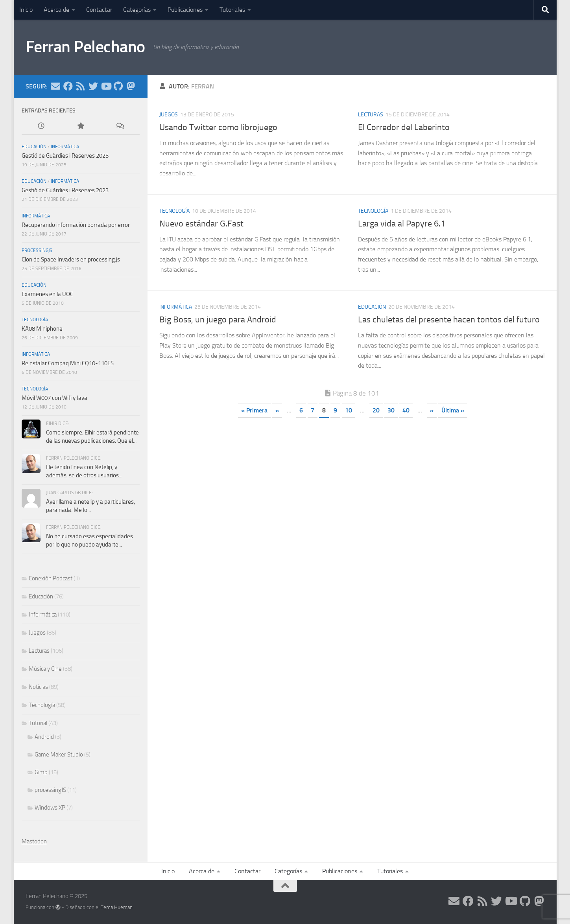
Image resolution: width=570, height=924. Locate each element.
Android (44, 737)
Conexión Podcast (51, 578)
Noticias (38, 687)
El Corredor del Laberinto (404, 127)
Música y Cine (45, 669)
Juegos (169, 115)
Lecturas (371, 115)
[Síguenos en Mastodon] (131, 86)
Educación (372, 307)
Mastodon (34, 841)
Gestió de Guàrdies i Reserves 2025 (65, 156)
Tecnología (174, 211)
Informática (176, 307)
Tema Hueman (117, 907)
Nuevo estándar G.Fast (201, 224)
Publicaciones (185, 10)
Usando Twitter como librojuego (218, 127)
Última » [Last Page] (453, 410)
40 (406, 410)
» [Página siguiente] (432, 410)
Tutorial (38, 723)
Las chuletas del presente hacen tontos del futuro (449, 320)
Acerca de (56, 10)
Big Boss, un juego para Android (218, 320)
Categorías (137, 10)
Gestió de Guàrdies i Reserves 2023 (65, 190)
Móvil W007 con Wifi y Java (54, 398)
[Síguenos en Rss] (81, 86)
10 (349, 410)
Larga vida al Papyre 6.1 (402, 224)
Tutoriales (232, 10)
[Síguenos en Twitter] (93, 86)
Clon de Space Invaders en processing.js (71, 260)
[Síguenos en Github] (118, 86)
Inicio (26, 10)
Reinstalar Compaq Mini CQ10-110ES (68, 363)
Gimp (41, 772)
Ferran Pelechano (85, 47)
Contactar (99, 10)
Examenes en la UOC (47, 294)
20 (376, 410)
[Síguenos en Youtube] (106, 86)
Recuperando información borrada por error (76, 225)
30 (391, 410)
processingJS (37, 250)
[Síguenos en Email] (55, 86)
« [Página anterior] (277, 410)
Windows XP (50, 808)
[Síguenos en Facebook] (68, 86)
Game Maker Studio (59, 755)
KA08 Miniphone (42, 329)
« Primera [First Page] (254, 410)
